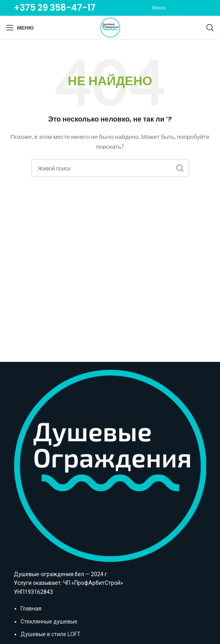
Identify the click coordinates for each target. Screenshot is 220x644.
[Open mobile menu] (20, 28)
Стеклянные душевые (49, 622)
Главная (31, 608)
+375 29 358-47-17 (55, 8)
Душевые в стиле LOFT (51, 634)
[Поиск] (210, 28)
